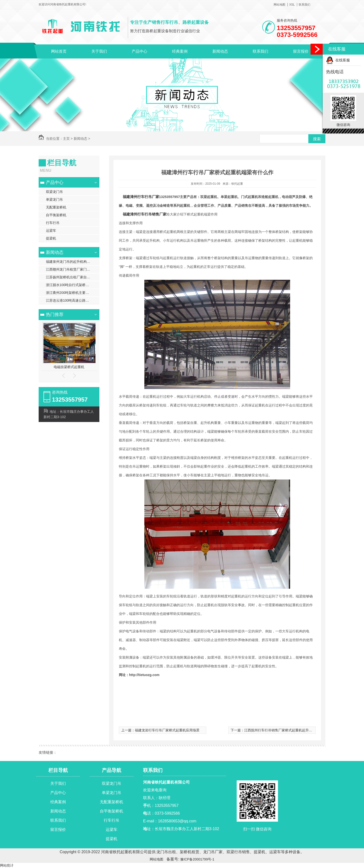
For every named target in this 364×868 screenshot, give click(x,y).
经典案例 (180, 51)
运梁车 (51, 231)
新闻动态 (220, 51)
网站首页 (59, 51)
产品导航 (112, 770)
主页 (66, 139)
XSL (292, 5)
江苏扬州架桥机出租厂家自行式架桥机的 (73, 277)
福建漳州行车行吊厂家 (141, 197)
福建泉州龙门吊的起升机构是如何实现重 (73, 262)
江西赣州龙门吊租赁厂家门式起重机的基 (73, 269)
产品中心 (139, 51)
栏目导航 (58, 770)
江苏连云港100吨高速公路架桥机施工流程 (73, 300)
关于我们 (99, 51)
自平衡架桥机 (56, 215)
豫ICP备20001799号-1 (197, 859)
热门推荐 (55, 314)
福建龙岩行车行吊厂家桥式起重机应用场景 (167, 730)
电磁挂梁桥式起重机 (69, 367)
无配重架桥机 (56, 207)
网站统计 (7, 865)
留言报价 (301, 51)
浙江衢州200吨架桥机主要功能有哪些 (73, 293)
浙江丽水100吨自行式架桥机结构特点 (73, 285)
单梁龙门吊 (54, 199)
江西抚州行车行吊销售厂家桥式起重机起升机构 (280, 730)
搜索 (317, 139)
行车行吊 (53, 223)
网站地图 (279, 5)
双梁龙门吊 (54, 192)
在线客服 (338, 60)
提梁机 (51, 238)
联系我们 (304, 5)
